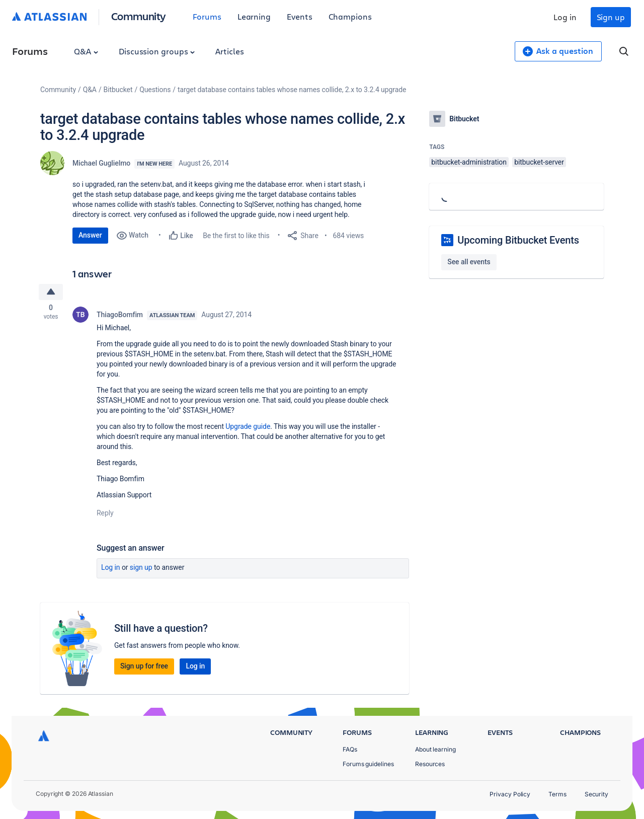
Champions (350, 16)
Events (300, 16)
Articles (229, 51)
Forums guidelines (368, 764)
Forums (207, 16)
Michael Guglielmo (101, 163)
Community (139, 16)
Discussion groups (157, 51)
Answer (90, 235)
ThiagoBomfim (120, 316)
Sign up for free (144, 667)
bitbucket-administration (469, 162)
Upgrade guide (248, 428)
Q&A (86, 51)
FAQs (350, 749)
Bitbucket (118, 90)
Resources (430, 764)
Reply (105, 514)
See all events (469, 262)
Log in (565, 17)
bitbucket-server (539, 162)
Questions (155, 90)
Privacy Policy (510, 794)
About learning (435, 749)
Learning (254, 16)
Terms (557, 794)
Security (596, 794)
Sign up (611, 17)
